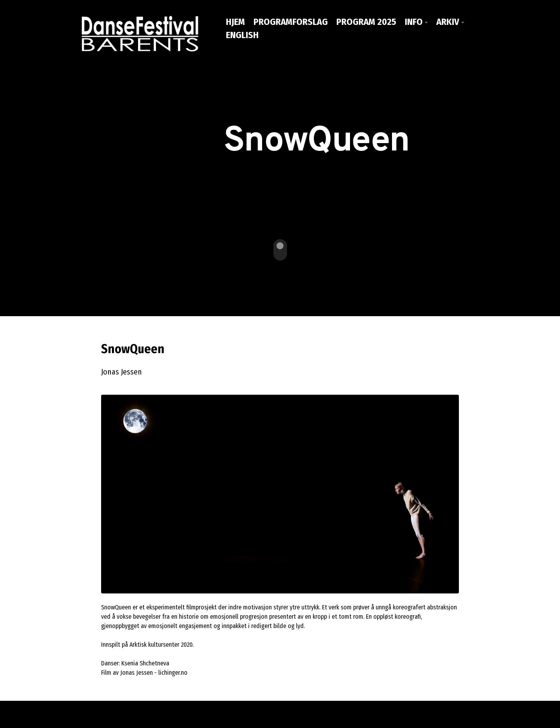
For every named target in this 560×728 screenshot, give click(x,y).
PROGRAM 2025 (366, 22)
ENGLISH (242, 35)
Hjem (235, 22)
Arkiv (448, 22)
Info (414, 22)
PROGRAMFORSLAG (291, 22)
